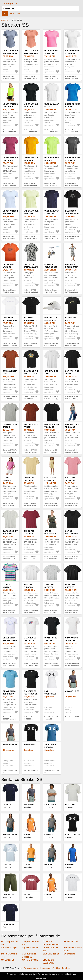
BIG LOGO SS (30, 744)
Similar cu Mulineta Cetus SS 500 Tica (51, 291)
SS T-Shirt (70, 895)
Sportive (5, 20)
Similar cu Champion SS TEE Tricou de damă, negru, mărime (31, 719)
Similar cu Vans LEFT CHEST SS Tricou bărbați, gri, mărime (52, 612)
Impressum (45, 968)
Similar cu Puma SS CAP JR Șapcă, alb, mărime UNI (51, 345)
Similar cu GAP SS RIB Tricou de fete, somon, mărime (71, 506)
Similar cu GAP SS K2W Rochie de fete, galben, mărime (51, 506)
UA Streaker (69, 954)
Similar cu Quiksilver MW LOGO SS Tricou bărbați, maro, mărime (10, 399)
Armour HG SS (72, 691)
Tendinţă (66, 968)
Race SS (48, 865)
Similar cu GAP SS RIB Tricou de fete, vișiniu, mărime (30, 559)
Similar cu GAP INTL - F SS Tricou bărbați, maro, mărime (31, 452)
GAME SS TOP (71, 941)
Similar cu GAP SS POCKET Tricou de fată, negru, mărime (51, 452)
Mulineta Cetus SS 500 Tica (51, 267)
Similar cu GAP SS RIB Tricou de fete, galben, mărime (30, 506)
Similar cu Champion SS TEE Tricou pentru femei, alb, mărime (72, 666)
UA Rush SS (8, 924)
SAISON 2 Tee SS (51, 954)
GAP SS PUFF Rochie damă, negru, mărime (72, 267)
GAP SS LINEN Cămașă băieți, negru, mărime (31, 267)
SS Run (48, 895)
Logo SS (7, 865)
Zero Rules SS (10, 835)
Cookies (56, 968)
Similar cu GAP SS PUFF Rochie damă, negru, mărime (72, 292)
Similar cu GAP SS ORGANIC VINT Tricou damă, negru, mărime (73, 559)
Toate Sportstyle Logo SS (52, 771)
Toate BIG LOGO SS (30, 770)
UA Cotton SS (8, 960)
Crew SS (49, 835)
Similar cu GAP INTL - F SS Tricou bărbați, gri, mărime (10, 452)
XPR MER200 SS (30, 960)
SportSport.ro (10, 3)
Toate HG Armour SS (10, 770)
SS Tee (27, 895)
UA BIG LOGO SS (73, 835)
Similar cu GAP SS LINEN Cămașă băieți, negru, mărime (31, 292)
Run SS (27, 835)
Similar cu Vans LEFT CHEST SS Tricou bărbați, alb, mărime (31, 612)
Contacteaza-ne (31, 968)
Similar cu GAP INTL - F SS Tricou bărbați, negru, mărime (72, 399)
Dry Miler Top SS (30, 948)
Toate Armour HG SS (72, 717)
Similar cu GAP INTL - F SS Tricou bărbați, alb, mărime (52, 399)
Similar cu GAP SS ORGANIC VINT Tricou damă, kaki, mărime (52, 559)
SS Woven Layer (9, 948)
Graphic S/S (9, 895)
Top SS (27, 865)
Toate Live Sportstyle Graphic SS (52, 718)
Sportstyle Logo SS (50, 746)
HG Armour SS (10, 744)
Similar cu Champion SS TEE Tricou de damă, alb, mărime (10, 666)
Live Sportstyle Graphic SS (50, 694)
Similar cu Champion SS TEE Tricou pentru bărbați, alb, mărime (31, 666)
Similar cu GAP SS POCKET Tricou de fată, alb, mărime (71, 452)
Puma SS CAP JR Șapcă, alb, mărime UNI (52, 320)
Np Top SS (70, 865)
